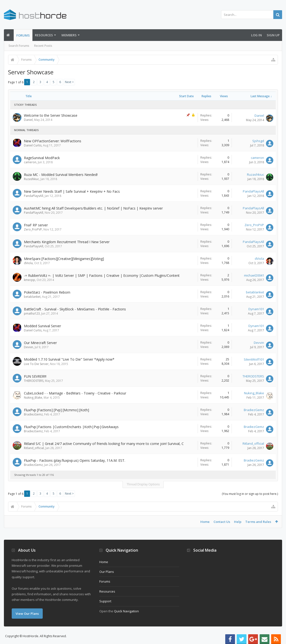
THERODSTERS (34, 381)
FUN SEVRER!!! (35, 376)
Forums (23, 35)
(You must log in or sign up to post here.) (250, 494)
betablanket (32, 297)
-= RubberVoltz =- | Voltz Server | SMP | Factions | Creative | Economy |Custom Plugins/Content (102, 275)
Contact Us (222, 522)
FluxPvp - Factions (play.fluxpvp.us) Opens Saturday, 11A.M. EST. (75, 460)
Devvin (29, 347)
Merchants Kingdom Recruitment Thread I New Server (67, 242)
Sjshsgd (258, 141)
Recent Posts (43, 46)
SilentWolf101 (254, 359)
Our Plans (107, 572)
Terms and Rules (258, 522)
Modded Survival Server (42, 326)
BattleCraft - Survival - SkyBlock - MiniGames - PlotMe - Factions (75, 309)
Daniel (28, 120)
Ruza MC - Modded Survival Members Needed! (61, 175)
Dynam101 (256, 309)
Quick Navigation (126, 611)
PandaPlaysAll (34, 196)
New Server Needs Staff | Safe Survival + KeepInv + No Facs (72, 191)
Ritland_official (34, 448)
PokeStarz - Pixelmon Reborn (47, 292)
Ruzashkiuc (31, 179)
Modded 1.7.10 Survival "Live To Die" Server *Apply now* (69, 359)
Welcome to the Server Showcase (51, 115)
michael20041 (254, 275)
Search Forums (19, 46)
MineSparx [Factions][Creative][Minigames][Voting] (64, 259)
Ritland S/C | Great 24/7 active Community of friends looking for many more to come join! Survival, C (104, 444)
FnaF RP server (36, 225)
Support (105, 601)
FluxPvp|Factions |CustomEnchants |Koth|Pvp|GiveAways (71, 427)
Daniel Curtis (33, 145)
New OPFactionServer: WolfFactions (53, 141)
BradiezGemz (33, 414)
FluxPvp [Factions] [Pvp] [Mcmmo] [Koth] (56, 410)
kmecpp (30, 280)
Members (69, 35)
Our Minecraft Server (40, 343)
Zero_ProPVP (33, 229)
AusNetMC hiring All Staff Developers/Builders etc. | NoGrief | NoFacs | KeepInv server (93, 208)
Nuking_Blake (33, 398)
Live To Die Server (36, 364)
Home (205, 522)
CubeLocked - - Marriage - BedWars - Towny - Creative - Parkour (75, 393)
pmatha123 (32, 313)
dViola (28, 263)
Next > (69, 82)
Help (238, 522)
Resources (44, 35)
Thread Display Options (143, 484)
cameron (30, 162)
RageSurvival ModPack (42, 158)
